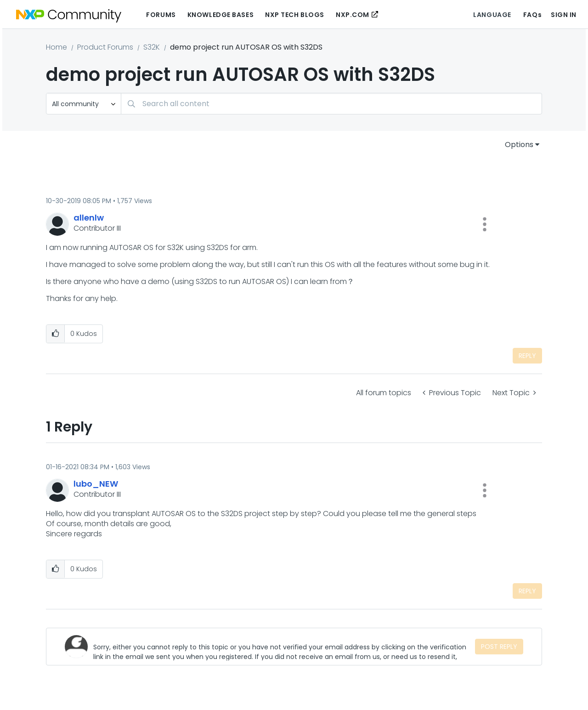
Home (57, 47)
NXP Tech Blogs (295, 15)
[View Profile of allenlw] (89, 218)
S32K (152, 47)
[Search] (331, 104)
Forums (161, 15)
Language (492, 15)
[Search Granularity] (84, 104)
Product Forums (105, 47)
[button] (485, 224)
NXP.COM (353, 15)
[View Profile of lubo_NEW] (96, 484)
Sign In (564, 15)
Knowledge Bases (220, 15)
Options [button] (519, 145)
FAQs (532, 15)
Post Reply (499, 647)
